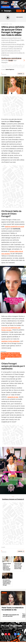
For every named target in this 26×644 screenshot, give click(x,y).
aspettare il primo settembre (10, 341)
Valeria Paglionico (10, 69)
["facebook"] (15, 634)
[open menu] (2, 11)
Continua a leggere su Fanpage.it (13, 499)
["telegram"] (19, 634)
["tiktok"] (3, 634)
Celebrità (3, 547)
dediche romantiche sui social (14, 226)
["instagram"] (6, 634)
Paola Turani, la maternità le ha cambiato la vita (13, 609)
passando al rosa (13, 397)
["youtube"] (9, 634)
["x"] (12, 634)
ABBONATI (19, 11)
